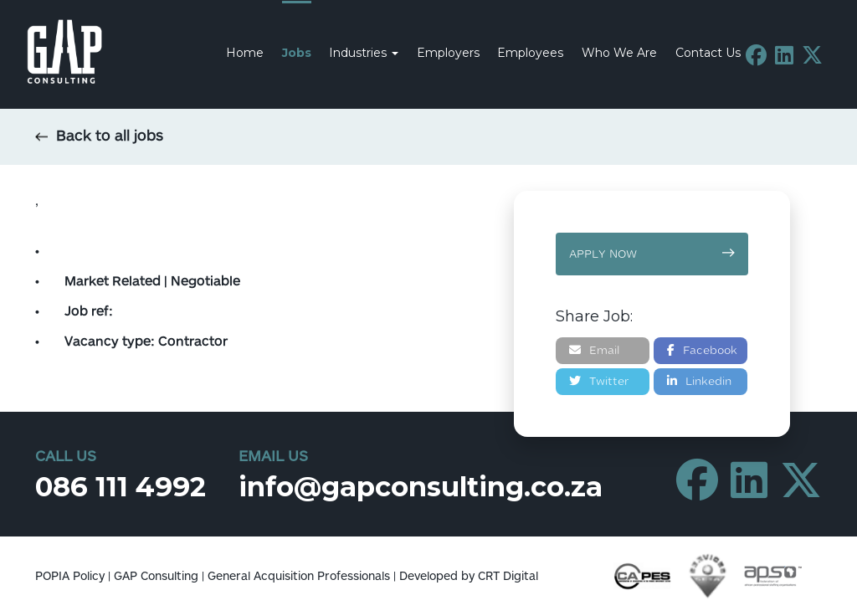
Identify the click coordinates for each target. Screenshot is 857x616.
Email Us (273, 457)
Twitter (599, 381)
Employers (448, 53)
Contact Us (708, 53)
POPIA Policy (70, 576)
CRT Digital (508, 576)
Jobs (297, 53)
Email (594, 350)
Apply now (652, 254)
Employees (530, 53)
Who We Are (619, 53)
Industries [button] (364, 53)
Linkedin (699, 381)
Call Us (66, 457)
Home (245, 53)
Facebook (702, 350)
